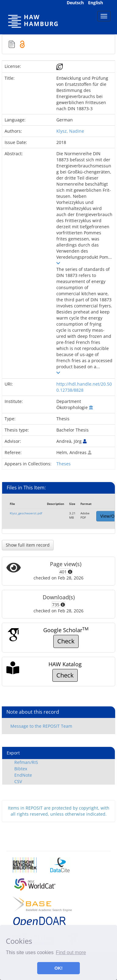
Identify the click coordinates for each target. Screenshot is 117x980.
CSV (18, 781)
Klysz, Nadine (70, 131)
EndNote (23, 775)
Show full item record (28, 545)
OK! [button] (58, 968)
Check (66, 641)
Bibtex (21, 769)
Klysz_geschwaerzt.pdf (26, 513)
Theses (64, 464)
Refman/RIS (26, 762)
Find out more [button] (71, 952)
